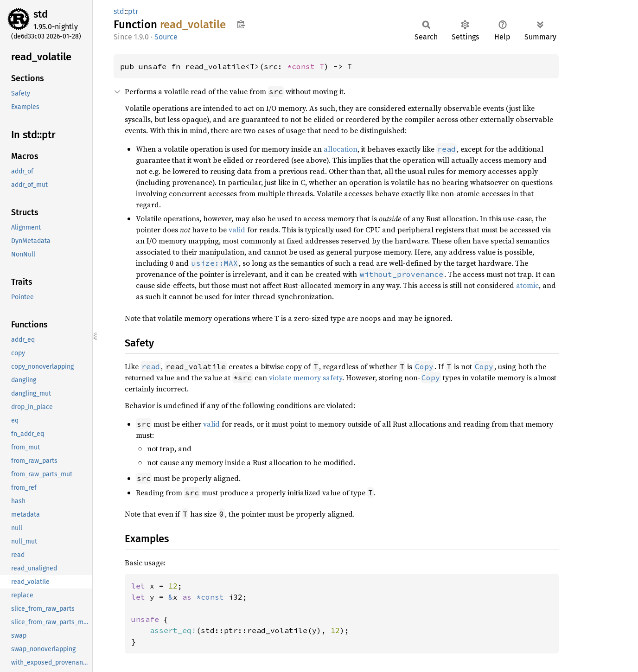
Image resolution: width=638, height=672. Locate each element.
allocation (341, 149)
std (41, 14)
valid (237, 230)
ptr (133, 11)
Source (166, 37)
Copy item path (241, 24)
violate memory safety (306, 378)
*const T (306, 66)
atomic (527, 285)
